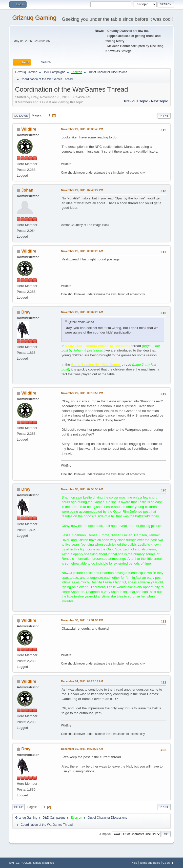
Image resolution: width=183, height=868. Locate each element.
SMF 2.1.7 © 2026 (20, 863)
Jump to (105, 834)
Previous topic (136, 101)
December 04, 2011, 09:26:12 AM (82, 681)
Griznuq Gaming (34, 18)
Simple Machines (43, 863)
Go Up (18, 807)
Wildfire (29, 129)
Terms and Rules (150, 863)
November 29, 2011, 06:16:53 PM (82, 393)
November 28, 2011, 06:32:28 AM (82, 312)
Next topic (160, 101)
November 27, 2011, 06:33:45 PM (82, 129)
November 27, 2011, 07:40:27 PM (82, 190)
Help (134, 863)
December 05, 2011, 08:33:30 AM (82, 749)
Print (164, 116)
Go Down (21, 116)
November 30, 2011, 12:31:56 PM (82, 620)
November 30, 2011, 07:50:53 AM (82, 489)
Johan (27, 190)
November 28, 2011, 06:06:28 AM (82, 251)
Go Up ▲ (168, 863)
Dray (26, 312)
